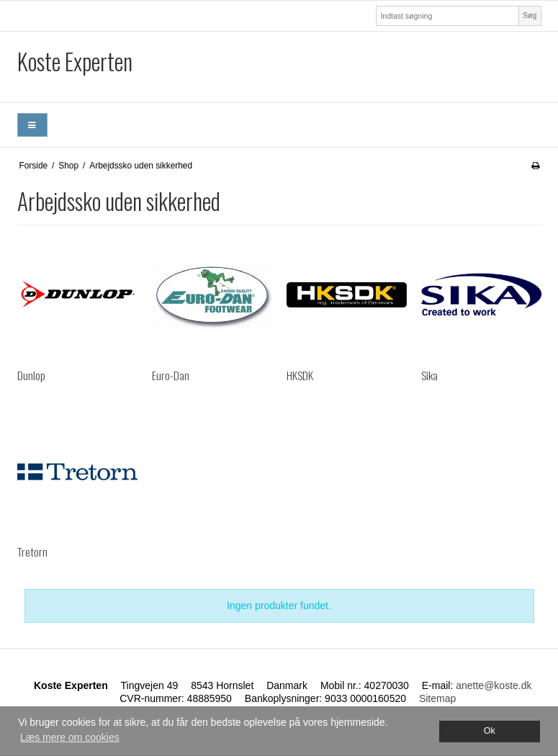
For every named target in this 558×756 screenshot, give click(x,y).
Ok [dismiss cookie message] (490, 731)
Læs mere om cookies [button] (70, 737)
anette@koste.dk (494, 685)
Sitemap (437, 698)
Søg (530, 15)
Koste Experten (75, 61)
